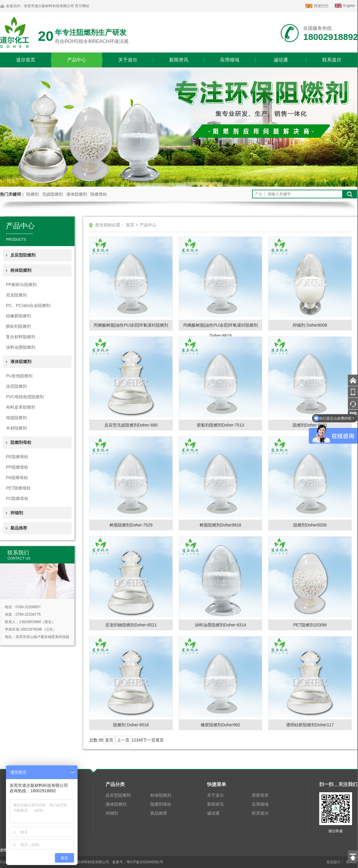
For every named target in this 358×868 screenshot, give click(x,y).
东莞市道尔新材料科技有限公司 (49, 6)
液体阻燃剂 (77, 194)
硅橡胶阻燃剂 (18, 316)
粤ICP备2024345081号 (145, 862)
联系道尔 (332, 60)
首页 (130, 225)
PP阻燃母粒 (17, 467)
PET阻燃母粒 (18, 488)
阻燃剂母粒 (161, 804)
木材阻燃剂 (16, 428)
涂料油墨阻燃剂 (21, 347)
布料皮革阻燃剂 (21, 407)
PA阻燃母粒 (17, 478)
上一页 (123, 740)
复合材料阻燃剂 (21, 337)
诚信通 (281, 60)
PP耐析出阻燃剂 (21, 285)
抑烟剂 (17, 513)
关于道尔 (128, 60)
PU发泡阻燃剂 (19, 376)
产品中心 (77, 60)
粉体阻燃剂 (161, 795)
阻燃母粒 (99, 194)
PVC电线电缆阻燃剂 (25, 397)
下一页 (149, 740)
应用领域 (230, 60)
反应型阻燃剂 (23, 255)
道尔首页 (26, 60)
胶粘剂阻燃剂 (18, 326)
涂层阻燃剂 (16, 386)
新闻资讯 (179, 60)
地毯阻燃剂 (16, 418)
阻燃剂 (33, 194)
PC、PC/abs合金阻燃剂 (28, 305)
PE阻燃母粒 (17, 457)
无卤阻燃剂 (53, 194)
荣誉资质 (260, 795)
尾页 (160, 740)
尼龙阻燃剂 (16, 295)
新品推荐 (19, 528)
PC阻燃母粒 (17, 498)
